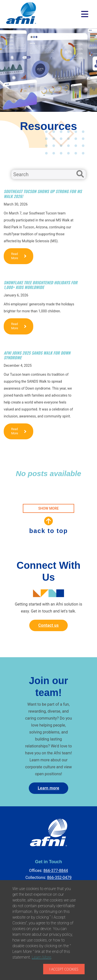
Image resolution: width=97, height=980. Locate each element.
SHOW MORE (48, 508)
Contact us (48, 625)
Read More (19, 256)
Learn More (42, 957)
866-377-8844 (56, 871)
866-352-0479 (59, 878)
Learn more (48, 788)
